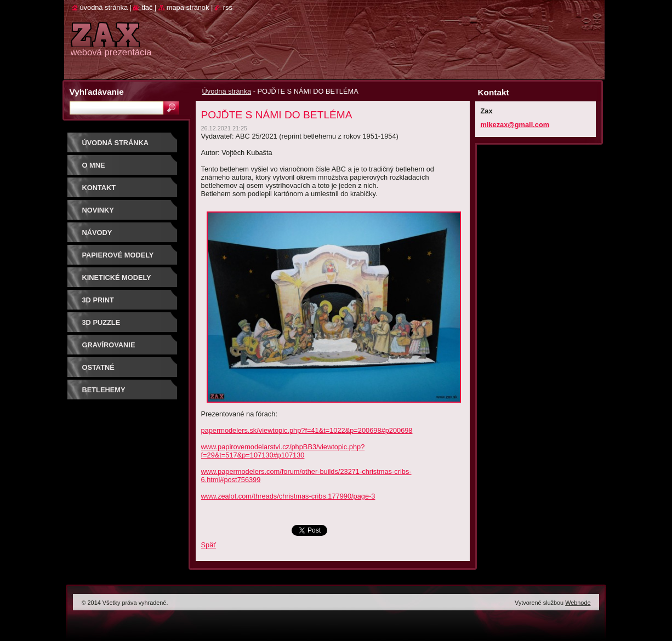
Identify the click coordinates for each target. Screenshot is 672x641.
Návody (97, 233)
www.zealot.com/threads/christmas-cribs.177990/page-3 (288, 496)
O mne (94, 165)
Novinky (98, 210)
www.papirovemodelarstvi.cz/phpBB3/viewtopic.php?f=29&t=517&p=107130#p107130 (283, 451)
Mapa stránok (188, 7)
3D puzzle (101, 322)
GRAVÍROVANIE (109, 345)
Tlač (147, 7)
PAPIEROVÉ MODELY (118, 255)
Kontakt (99, 188)
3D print (98, 300)
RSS (228, 7)
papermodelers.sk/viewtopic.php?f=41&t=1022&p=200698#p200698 (307, 430)
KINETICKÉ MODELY (117, 277)
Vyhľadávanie (97, 92)
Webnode (578, 603)
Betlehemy (104, 390)
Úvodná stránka (227, 91)
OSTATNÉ (98, 367)
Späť (209, 545)
